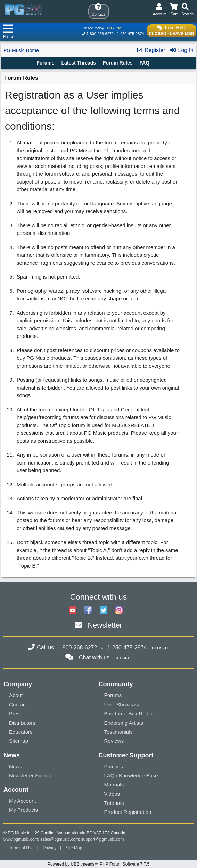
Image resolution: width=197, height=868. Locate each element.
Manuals (114, 785)
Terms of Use (21, 848)
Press (16, 713)
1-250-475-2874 (130, 34)
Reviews (114, 741)
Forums (45, 63)
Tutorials (114, 803)
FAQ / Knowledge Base (131, 776)
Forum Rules (118, 63)
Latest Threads (79, 63)
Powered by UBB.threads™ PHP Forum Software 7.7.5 (98, 864)
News (16, 767)
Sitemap (19, 741)
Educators (21, 732)
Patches (114, 767)
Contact (18, 704)
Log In (182, 50)
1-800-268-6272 (100, 34)
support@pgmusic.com (103, 839)
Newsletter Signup (30, 776)
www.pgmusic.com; (21, 839)
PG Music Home (21, 50)
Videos (112, 794)
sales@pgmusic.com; (61, 839)
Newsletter (105, 625)
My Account (23, 801)
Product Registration (128, 812)
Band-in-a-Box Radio (128, 713)
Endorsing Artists (124, 723)
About (16, 695)
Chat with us (94, 658)
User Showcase (122, 704)
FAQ (144, 63)
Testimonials (119, 732)
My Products (23, 810)
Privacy (50, 848)
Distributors (22, 723)
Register (151, 50)
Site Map (74, 848)
